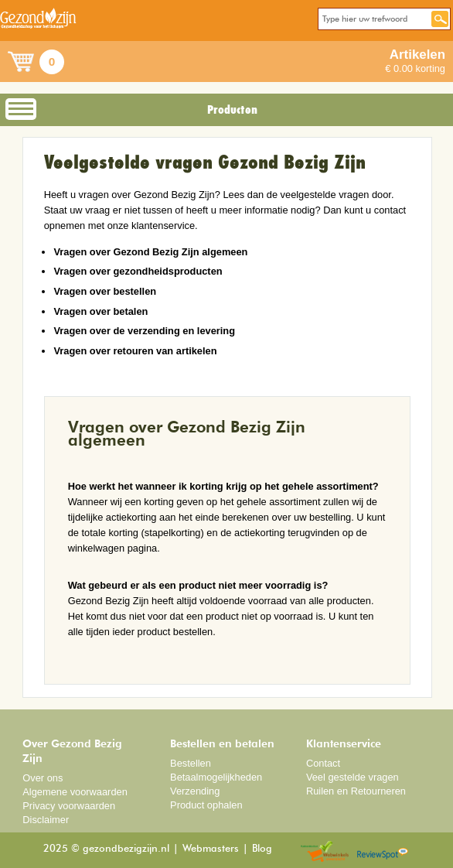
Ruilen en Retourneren (356, 791)
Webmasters (211, 849)
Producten (232, 110)
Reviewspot (383, 852)
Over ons (43, 778)
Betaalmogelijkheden (216, 777)
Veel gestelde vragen (353, 777)
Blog (262, 849)
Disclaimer (46, 820)
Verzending (195, 791)
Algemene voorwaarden (75, 792)
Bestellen (191, 763)
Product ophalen (206, 805)
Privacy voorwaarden (69, 806)
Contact (323, 763)
